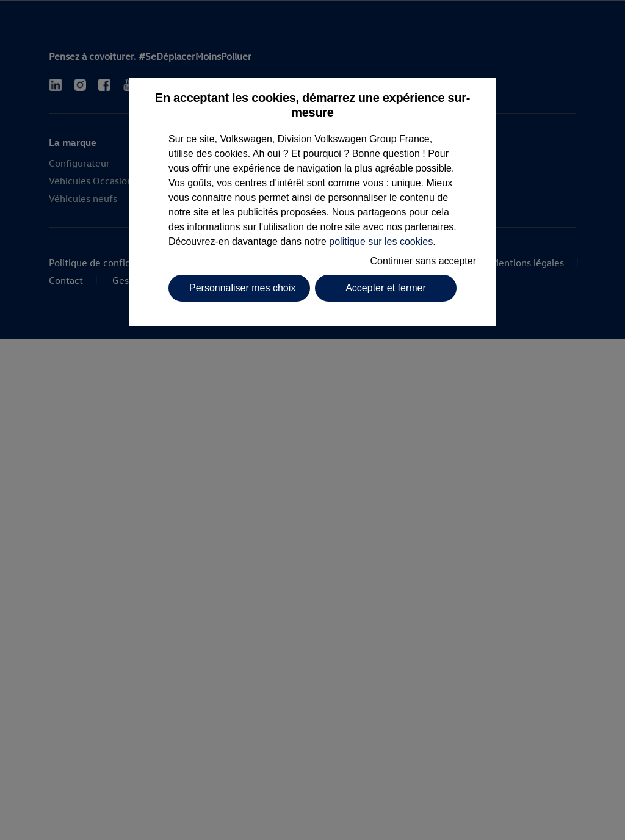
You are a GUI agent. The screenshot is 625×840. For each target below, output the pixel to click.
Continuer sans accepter (423, 261)
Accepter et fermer (386, 288)
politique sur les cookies (381, 241)
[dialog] (312, 420)
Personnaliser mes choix (242, 288)
